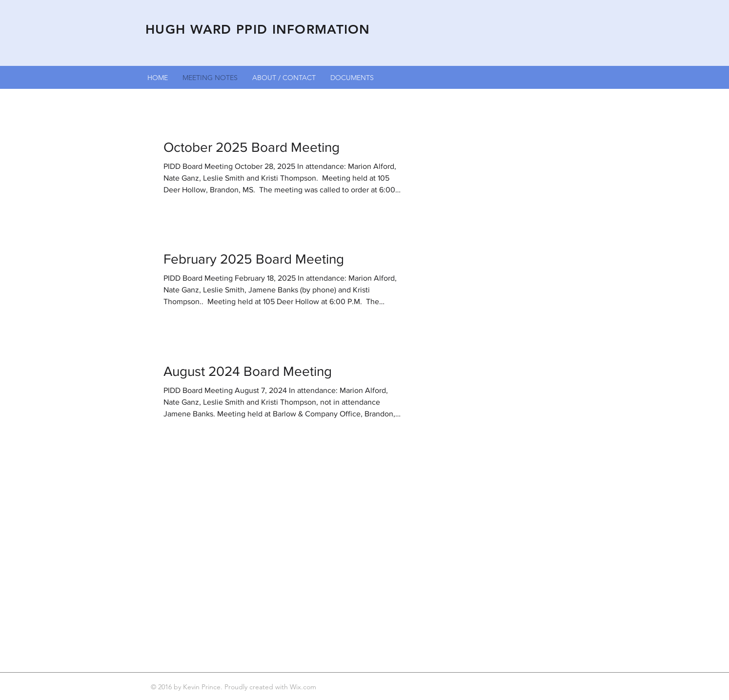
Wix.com (304, 687)
